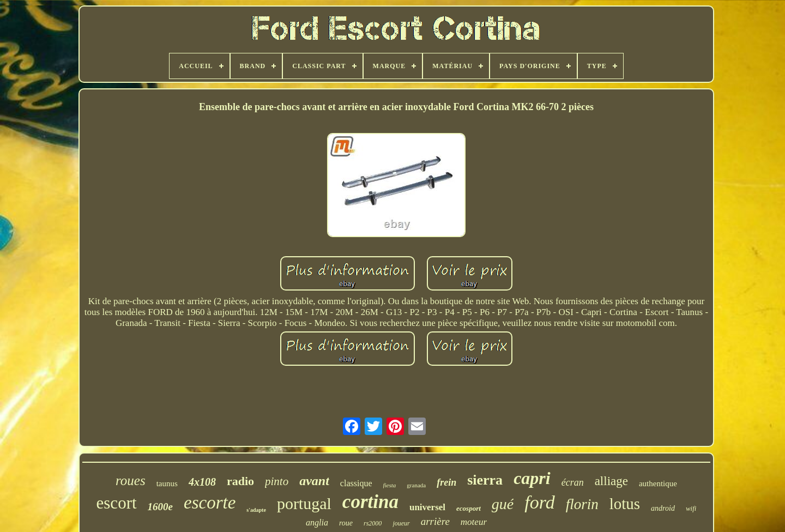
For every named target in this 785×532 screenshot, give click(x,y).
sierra (485, 480)
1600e (160, 507)
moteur (474, 522)
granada (416, 485)
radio (240, 481)
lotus (625, 504)
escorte (210, 503)
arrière (435, 521)
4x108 (202, 482)
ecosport (469, 508)
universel (427, 507)
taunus (167, 483)
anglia (317, 522)
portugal (304, 503)
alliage (611, 481)
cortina (370, 502)
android (663, 508)
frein (446, 482)
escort (117, 503)
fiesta (390, 485)
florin (582, 504)
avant (314, 481)
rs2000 (373, 523)
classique (356, 483)
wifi (691, 508)
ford (539, 502)
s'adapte (256, 510)
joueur (401, 523)
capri (532, 478)
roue (346, 523)
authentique (658, 483)
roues (131, 480)
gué (503, 504)
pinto (277, 481)
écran (573, 482)
